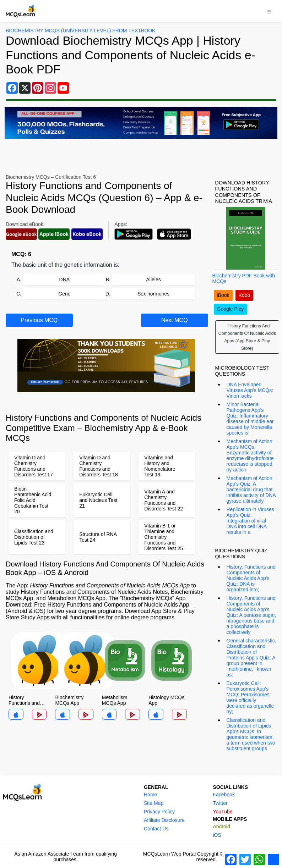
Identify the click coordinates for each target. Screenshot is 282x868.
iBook (223, 295)
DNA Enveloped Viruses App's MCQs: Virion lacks (250, 390)
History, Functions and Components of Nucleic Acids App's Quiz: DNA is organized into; (251, 578)
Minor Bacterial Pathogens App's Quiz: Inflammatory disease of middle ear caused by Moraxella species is (250, 419)
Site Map (154, 803)
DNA (65, 280)
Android (221, 826)
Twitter (220, 803)
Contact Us (156, 829)
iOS (217, 835)
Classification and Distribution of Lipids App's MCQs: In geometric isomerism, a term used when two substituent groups (251, 734)
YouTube (223, 812)
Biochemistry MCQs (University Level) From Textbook (80, 31)
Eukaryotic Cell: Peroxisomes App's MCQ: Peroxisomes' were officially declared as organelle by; (250, 697)
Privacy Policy (159, 812)
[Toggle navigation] (269, 11)
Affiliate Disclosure (164, 820)
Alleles (154, 280)
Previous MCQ (39, 320)
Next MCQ (175, 320)
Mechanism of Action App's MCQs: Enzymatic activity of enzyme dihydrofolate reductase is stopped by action (250, 455)
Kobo (245, 295)
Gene (64, 294)
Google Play (231, 309)
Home (150, 795)
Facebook (224, 795)
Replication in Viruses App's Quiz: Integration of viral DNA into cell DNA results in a (250, 521)
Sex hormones (153, 294)
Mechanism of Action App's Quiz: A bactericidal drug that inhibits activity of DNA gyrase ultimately (251, 490)
